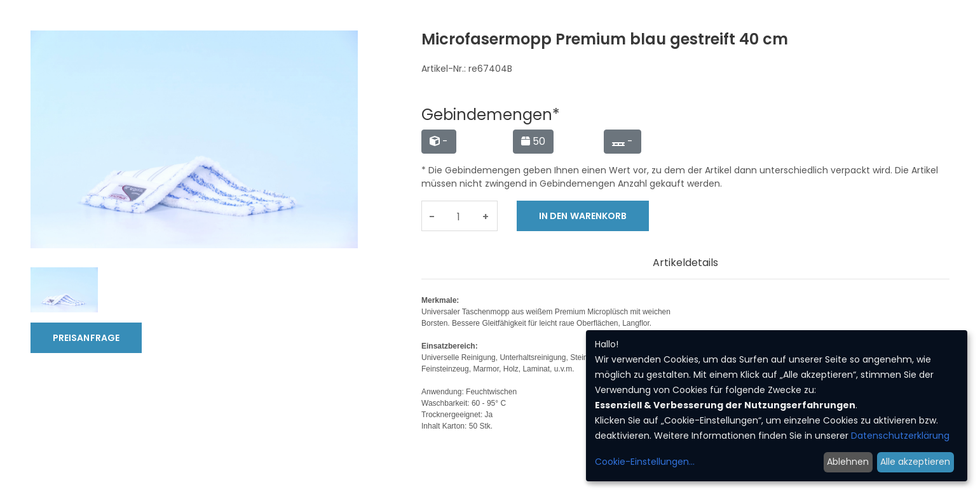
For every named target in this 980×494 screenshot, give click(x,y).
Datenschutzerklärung (900, 436)
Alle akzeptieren (915, 462)
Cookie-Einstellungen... (645, 462)
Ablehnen (848, 462)
